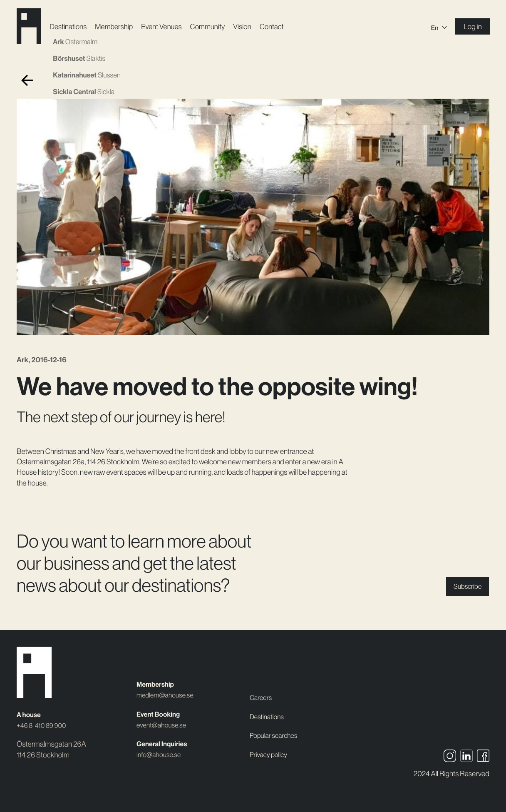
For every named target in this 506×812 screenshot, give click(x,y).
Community (215, 27)
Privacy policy (270, 755)
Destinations (73, 27)
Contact (279, 27)
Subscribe (465, 587)
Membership (120, 27)
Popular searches (276, 736)
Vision (250, 27)
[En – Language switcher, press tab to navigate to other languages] (438, 27)
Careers (262, 698)
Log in (472, 27)
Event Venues (167, 27)
